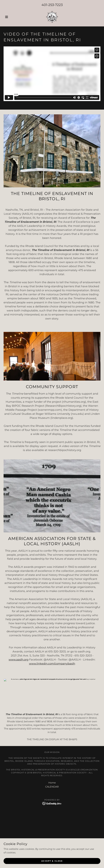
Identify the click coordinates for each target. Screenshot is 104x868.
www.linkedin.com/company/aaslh (52, 664)
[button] (11, 17)
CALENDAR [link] (52, 756)
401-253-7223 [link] (52, 5)
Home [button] (52, 752)
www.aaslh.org (19, 660)
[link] (52, 17)
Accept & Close (52, 861)
